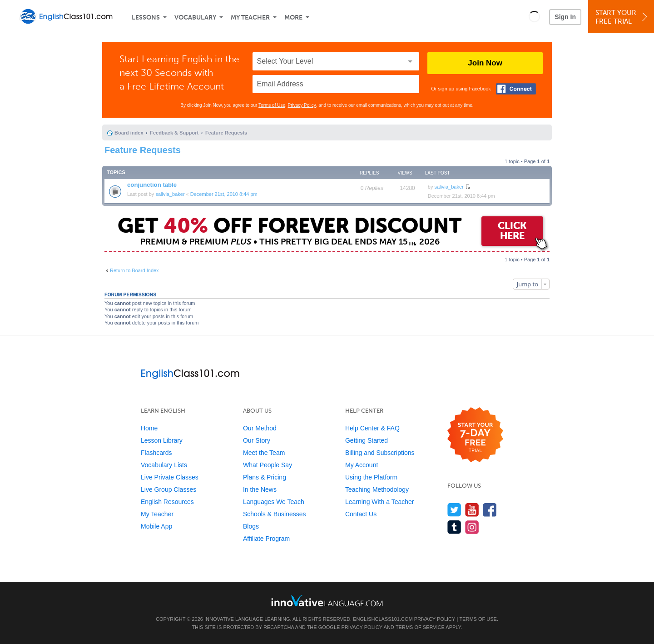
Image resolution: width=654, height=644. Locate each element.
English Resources (167, 502)
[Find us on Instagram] (472, 527)
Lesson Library (162, 440)
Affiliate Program (266, 539)
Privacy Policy (302, 105)
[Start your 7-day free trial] (475, 435)
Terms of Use (272, 105)
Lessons (146, 17)
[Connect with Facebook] (516, 89)
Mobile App (156, 526)
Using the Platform (371, 477)
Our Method (260, 428)
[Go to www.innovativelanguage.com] (327, 601)
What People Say (268, 465)
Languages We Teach (274, 502)
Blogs (251, 526)
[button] (534, 16)
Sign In (565, 17)
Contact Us (361, 514)
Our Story (257, 440)
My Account (362, 465)
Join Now (485, 63)
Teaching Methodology (377, 489)
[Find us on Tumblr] (454, 527)
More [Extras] (293, 17)
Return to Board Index (134, 270)
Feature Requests (226, 133)
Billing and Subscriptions (380, 453)
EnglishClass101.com (383, 619)
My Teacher (250, 17)
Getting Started (367, 440)
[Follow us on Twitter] (454, 510)
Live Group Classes (168, 489)
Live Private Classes (170, 477)
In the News (260, 489)
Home (149, 428)
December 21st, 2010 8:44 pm (224, 194)
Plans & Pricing (265, 477)
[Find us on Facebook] (490, 510)
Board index (129, 133)
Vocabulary (195, 17)
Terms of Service (420, 627)
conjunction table (152, 185)
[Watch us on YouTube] (472, 510)
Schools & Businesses (275, 514)
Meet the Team (264, 453)
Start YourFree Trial (622, 17)
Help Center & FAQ (372, 428)
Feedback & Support (174, 133)
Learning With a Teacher (380, 502)
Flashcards (156, 453)
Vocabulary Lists (164, 465)
